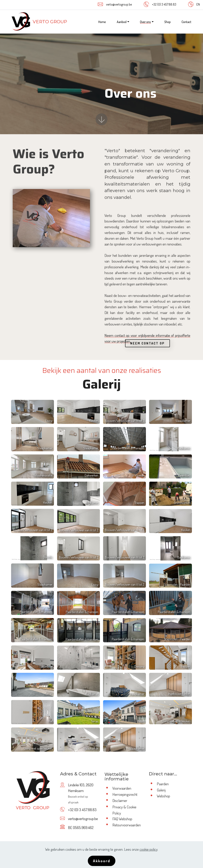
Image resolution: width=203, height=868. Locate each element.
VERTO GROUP (50, 22)
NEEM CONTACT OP (147, 350)
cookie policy (148, 849)
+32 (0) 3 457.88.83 (164, 4)
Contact (186, 22)
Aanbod (122, 22)
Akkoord (102, 861)
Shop (168, 22)
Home (102, 22)
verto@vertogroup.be (119, 4)
